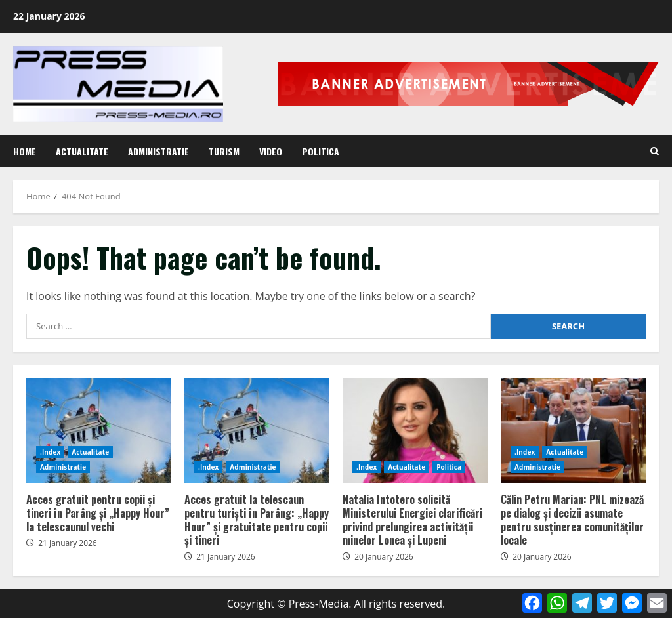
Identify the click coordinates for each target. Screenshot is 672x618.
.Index (50, 452)
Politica (321, 151)
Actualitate (82, 151)
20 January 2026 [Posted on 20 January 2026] (384, 557)
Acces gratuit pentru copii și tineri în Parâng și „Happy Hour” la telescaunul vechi (99, 430)
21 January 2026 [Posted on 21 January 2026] (68, 543)
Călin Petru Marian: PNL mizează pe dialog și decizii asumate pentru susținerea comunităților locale (573, 430)
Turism (224, 151)
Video (271, 151)
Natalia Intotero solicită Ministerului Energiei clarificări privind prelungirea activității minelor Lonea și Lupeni (415, 430)
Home (25, 151)
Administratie (158, 151)
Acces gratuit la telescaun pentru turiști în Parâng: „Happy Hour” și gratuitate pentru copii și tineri (257, 430)
